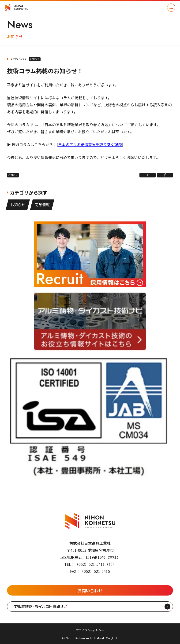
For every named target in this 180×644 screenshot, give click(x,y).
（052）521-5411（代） (95, 564)
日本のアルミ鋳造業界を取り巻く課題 (90, 144)
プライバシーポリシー (90, 630)
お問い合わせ (90, 590)
